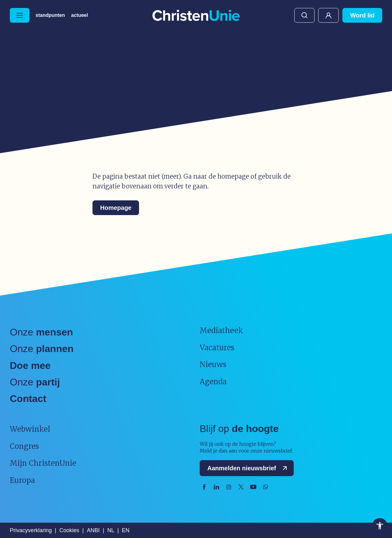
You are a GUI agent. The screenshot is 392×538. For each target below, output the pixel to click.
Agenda (213, 382)
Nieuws (213, 364)
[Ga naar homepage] (196, 16)
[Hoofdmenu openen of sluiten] (20, 15)
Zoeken (304, 15)
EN (126, 530)
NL (111, 530)
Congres (24, 446)
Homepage (116, 208)
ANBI (93, 530)
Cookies (69, 530)
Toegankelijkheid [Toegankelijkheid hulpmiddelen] (380, 526)
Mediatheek (221, 330)
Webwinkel (30, 429)
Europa (22, 480)
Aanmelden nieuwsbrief (249, 468)
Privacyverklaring (31, 530)
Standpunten (50, 15)
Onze (41, 332)
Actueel (79, 15)
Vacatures (217, 348)
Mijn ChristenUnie (328, 15)
